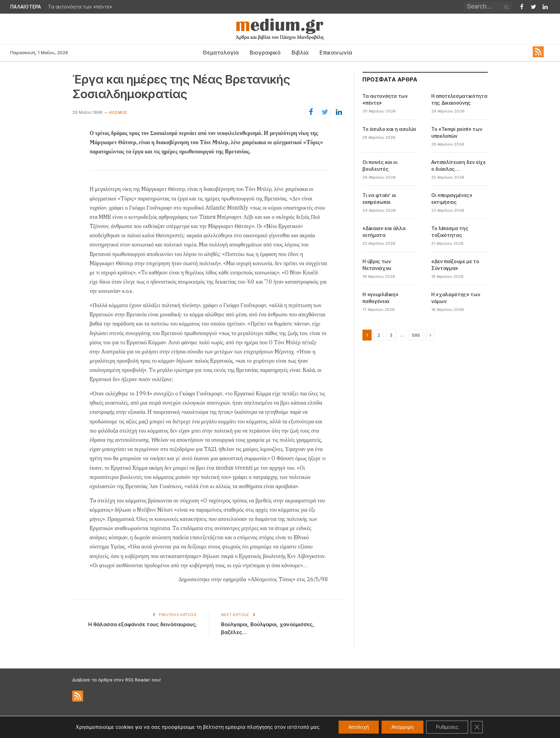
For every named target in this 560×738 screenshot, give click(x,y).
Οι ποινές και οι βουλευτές (380, 165)
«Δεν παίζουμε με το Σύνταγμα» (455, 265)
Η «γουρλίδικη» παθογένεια (380, 298)
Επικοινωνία (336, 52)
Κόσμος (118, 112)
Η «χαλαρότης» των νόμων (456, 298)
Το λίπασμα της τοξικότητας (450, 232)
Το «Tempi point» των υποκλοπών (457, 132)
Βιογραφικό (265, 52)
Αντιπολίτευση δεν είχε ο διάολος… (458, 165)
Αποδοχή (357, 727)
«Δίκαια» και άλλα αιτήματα (384, 232)
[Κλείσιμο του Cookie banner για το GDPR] (479, 727)
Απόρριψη (402, 727)
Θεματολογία (221, 52)
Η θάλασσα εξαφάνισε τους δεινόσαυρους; (143, 624)
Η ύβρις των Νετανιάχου (377, 265)
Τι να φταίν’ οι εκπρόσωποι (379, 199)
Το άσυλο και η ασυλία (389, 129)
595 (416, 335)
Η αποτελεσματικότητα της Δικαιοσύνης (459, 99)
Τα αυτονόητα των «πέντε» (80, 7)
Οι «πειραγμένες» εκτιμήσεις (452, 199)
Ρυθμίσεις (448, 727)
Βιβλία (300, 52)
